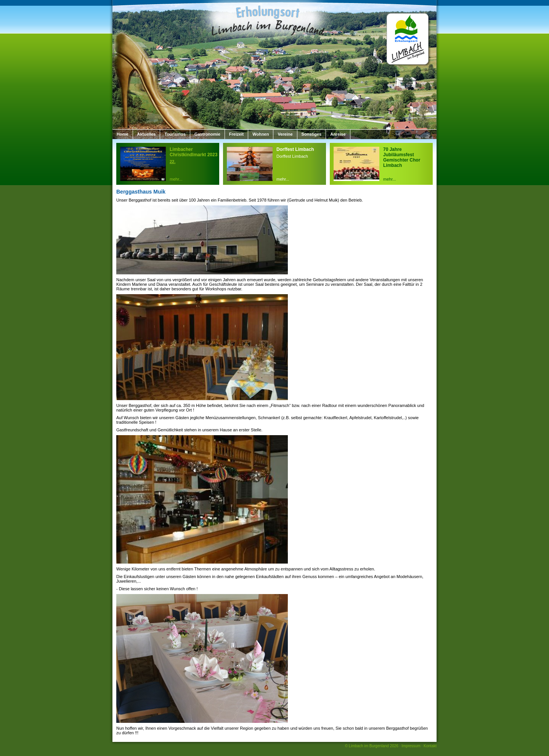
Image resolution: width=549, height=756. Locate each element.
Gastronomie (207, 134)
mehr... (176, 179)
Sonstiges (312, 134)
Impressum (411, 746)
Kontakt (430, 746)
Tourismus (175, 134)
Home (123, 134)
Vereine (285, 134)
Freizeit (237, 134)
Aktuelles (147, 134)
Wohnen (261, 134)
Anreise (338, 134)
